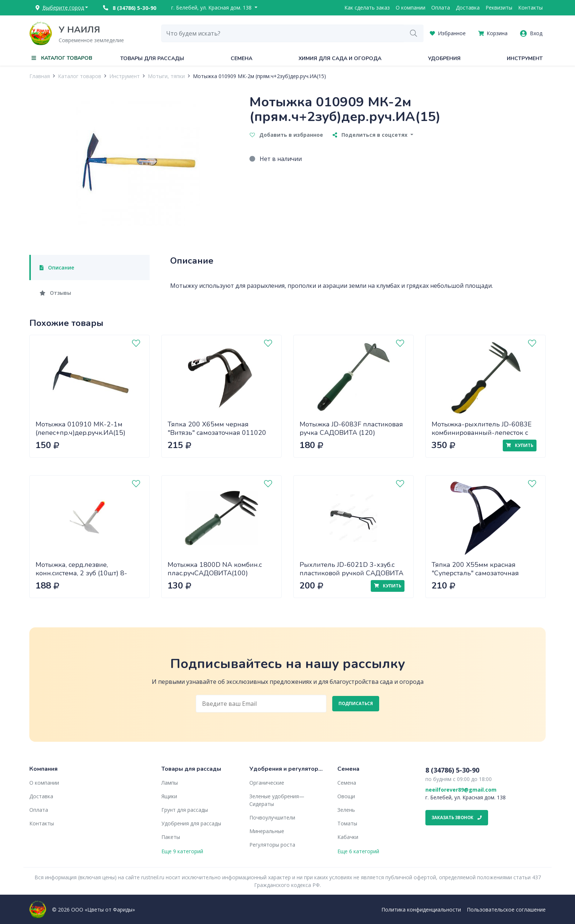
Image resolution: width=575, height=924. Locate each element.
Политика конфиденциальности (421, 910)
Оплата (441, 8)
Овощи (346, 796)
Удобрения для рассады (191, 823)
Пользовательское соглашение (506, 910)
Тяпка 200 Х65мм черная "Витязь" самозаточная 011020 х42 (217, 432)
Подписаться (356, 703)
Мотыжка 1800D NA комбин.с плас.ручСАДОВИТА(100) (215, 569)
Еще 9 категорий (182, 851)
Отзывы (55, 293)
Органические (267, 783)
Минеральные (267, 831)
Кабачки (348, 837)
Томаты (347, 823)
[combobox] (283, 33)
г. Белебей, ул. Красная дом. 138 (212, 8)
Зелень (346, 810)
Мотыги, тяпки (166, 76)
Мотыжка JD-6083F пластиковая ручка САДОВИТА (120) (351, 428)
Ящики (169, 796)
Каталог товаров (80, 76)
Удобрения (444, 58)
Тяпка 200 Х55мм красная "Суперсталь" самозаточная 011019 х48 (475, 573)
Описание (57, 267)
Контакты (530, 8)
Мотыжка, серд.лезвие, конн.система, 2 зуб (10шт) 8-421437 (81, 573)
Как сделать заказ (367, 8)
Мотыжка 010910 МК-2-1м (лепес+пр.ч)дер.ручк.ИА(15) (80, 428)
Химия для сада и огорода (340, 58)
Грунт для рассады (185, 810)
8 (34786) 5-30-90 (130, 8)
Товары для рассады (152, 58)
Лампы (170, 783)
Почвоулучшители (272, 817)
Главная (40, 76)
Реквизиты (499, 8)
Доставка (468, 8)
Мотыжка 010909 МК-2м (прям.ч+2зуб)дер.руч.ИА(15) (259, 76)
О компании (411, 8)
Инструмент (525, 58)
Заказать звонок (457, 817)
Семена (241, 58)
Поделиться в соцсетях (371, 135)
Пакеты (171, 837)
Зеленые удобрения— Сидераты (277, 800)
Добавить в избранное (286, 135)
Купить (520, 445)
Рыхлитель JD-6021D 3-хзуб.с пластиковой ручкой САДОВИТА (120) (351, 573)
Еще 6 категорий (358, 851)
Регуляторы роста (272, 845)
